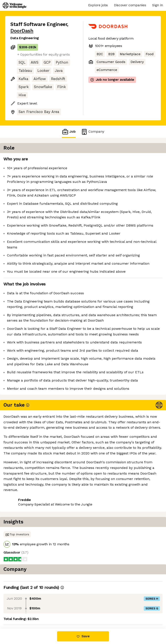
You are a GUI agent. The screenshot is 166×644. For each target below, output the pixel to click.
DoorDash (22, 31)
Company (93, 132)
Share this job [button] (22, 610)
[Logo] (14, 5)
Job (69, 132)
